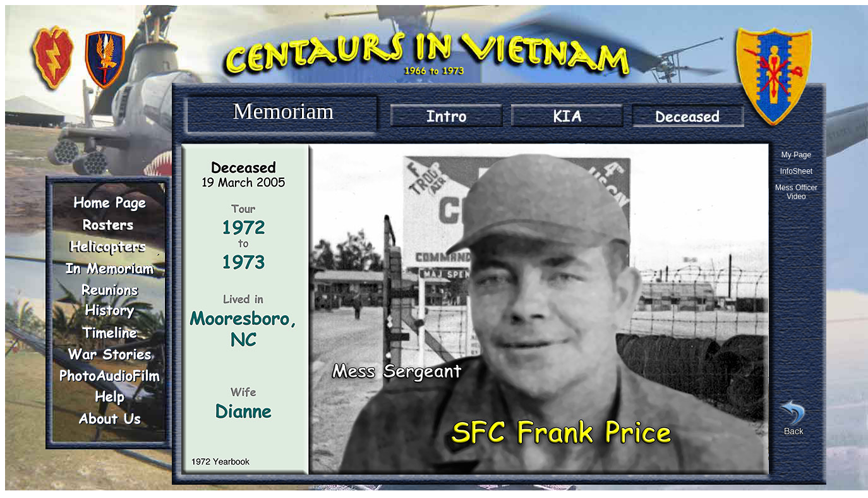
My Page (796, 155)
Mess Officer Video (796, 192)
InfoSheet (796, 171)
